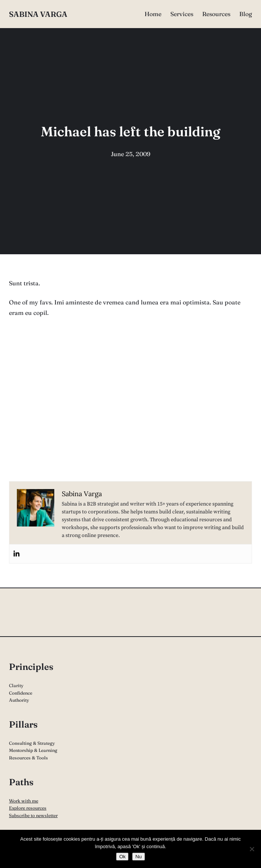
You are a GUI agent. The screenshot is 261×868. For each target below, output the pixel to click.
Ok (122, 857)
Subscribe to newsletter (33, 815)
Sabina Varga (38, 14)
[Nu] (252, 849)
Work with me (24, 801)
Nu (138, 857)
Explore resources (28, 808)
